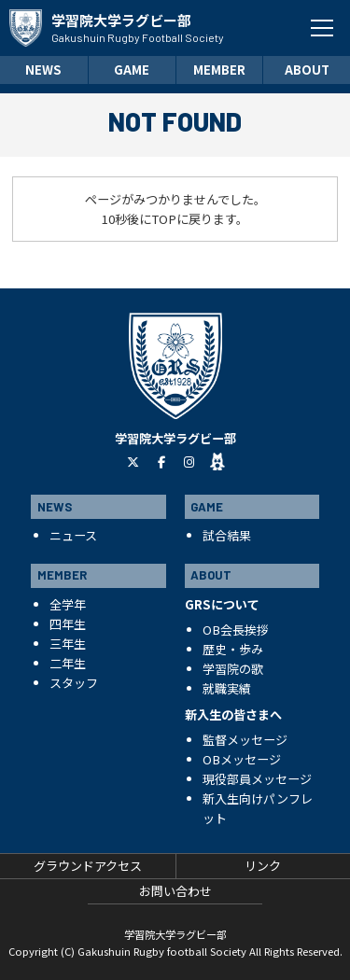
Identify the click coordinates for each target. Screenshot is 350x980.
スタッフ (74, 683)
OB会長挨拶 (236, 630)
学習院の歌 (233, 669)
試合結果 (227, 535)
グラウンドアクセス (88, 866)
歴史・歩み (233, 649)
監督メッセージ (245, 740)
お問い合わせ (175, 891)
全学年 (68, 604)
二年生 (68, 663)
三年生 (68, 644)
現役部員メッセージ (257, 779)
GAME (132, 70)
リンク (263, 866)
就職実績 (227, 688)
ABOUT (307, 70)
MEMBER (219, 70)
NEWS (43, 70)
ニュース (73, 535)
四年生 (68, 624)
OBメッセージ (242, 759)
